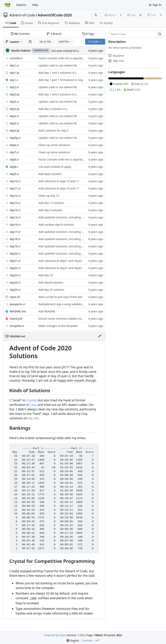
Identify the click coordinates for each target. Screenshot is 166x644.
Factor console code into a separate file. (64, 58)
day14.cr (15, 210)
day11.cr (15, 188)
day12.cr (15, 196)
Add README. (47, 311)
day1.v (14, 80)
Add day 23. (46, 275)
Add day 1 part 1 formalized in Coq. (61, 80)
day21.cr (15, 261)
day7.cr (14, 152)
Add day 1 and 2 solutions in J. (58, 73)
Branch (54, 34)
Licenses (87, 640)
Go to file (45, 42)
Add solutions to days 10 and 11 (59, 181)
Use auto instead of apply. (67, 51)
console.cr (16, 58)
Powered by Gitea (55, 635)
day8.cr (14, 159)
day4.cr (14, 116)
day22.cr (15, 268)
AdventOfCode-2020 (55, 15)
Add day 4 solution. (51, 210)
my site (33, 418)
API (97, 640)
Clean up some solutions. (55, 145)
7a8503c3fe (41, 51)
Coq (33, 405)
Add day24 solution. (51, 282)
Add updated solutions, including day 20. (65, 217)
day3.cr (14, 102)
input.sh (15, 297)
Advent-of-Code (22, 15)
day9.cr (14, 174)
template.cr (17, 326)
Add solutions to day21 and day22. (61, 261)
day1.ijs (15, 73)
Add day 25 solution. (52, 290)
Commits (20, 34)
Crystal (31, 400)
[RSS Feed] (96, 15)
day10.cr (15, 181)
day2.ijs (15, 94)
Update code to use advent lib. (58, 65)
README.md (18, 311)
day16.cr (15, 225)
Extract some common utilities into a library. (67, 319)
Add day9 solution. (50, 174)
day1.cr (14, 65)
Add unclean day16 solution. (57, 225)
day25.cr (15, 290)
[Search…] (160, 34)
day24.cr (15, 282)
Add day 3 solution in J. (53, 109)
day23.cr (15, 275)
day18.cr (15, 239)
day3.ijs (15, 109)
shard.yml (16, 319)
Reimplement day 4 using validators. (62, 304)
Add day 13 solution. (52, 203)
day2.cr (14, 87)
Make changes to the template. (58, 326)
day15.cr (15, 217)
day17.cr (15, 232)
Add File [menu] (65, 42)
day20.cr (15, 253)
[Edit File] (100, 336)
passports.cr (18, 304)
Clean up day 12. (49, 196)
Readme (116, 56)
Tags (88, 34)
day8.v (14, 167)
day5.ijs (15, 131)
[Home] (7, 5)
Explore (21, 5)
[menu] (73, 641)
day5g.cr (15, 138)
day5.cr (14, 123)
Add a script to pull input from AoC (61, 297)
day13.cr (15, 203)
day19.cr (15, 246)
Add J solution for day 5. (54, 131)
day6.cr (14, 145)
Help (35, 5)
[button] (30, 42)
